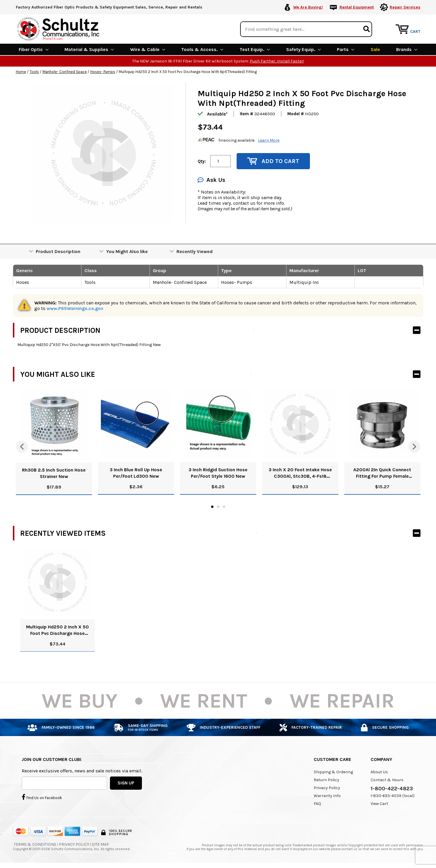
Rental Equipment (357, 7)
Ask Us (211, 180)
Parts (346, 49)
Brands (407, 49)
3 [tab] (224, 506)
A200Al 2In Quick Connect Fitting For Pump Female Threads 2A (382, 473)
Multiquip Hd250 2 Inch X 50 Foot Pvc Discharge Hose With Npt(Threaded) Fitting (57, 630)
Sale (375, 49)
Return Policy (326, 780)
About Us (379, 772)
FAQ (317, 803)
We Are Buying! (308, 7)
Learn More (269, 140)
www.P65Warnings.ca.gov (75, 308)
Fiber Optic (34, 49)
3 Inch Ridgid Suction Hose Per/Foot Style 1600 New (218, 473)
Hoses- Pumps (103, 71)
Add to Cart (273, 161)
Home (21, 71)
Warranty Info (327, 795)
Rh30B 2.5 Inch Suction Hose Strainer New (54, 473)
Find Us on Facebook (42, 796)
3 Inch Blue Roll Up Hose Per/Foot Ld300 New (136, 473)
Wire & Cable (148, 49)
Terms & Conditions (35, 844)
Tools (34, 71)
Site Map (100, 844)
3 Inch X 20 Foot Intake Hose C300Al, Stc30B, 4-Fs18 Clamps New (300, 473)
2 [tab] (218, 506)
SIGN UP (126, 782)
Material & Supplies (89, 49)
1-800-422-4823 (392, 788)
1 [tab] (212, 506)
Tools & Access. (202, 49)
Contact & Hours (387, 780)
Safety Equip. (304, 49)
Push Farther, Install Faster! (277, 61)
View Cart (379, 803)
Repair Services (405, 7)
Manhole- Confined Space (65, 71)
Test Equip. (255, 49)
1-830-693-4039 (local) (393, 795)
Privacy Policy (327, 788)
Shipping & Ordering (333, 772)
